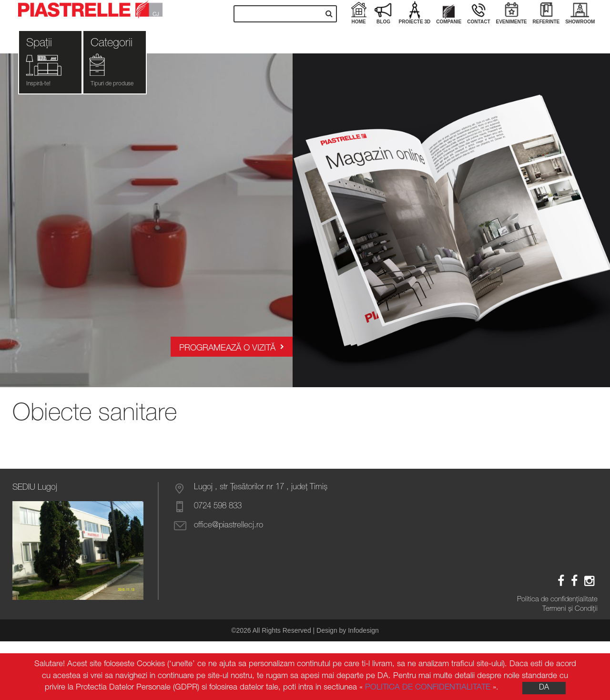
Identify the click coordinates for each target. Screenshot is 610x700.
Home (359, 12)
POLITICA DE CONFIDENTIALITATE (428, 688)
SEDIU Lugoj (35, 488)
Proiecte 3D (415, 12)
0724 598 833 (218, 507)
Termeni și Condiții (570, 609)
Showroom (580, 12)
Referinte (546, 12)
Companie (449, 12)
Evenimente (512, 12)
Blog (384, 12)
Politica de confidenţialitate (557, 600)
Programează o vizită (232, 347)
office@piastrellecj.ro (229, 526)
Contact (478, 12)
